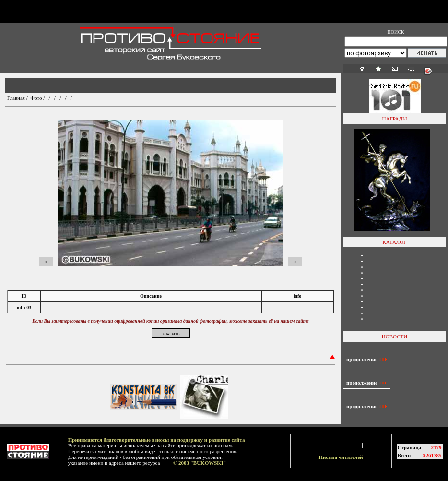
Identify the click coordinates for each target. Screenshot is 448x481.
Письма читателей (341, 457)
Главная (16, 98)
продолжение (367, 359)
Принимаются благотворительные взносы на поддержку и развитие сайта (157, 440)
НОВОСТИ (395, 337)
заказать (170, 333)
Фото (36, 98)
